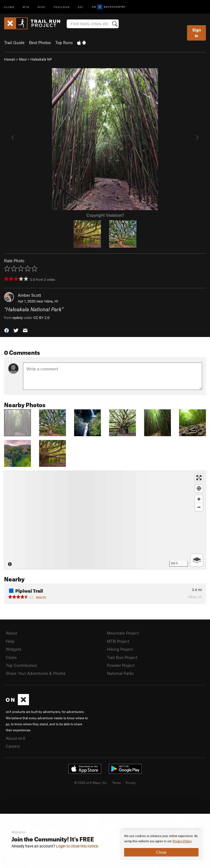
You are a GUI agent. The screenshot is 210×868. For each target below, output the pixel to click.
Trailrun (62, 7)
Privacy (131, 783)
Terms (116, 783)
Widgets (14, 649)
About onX (16, 738)
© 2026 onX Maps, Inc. (91, 783)
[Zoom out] (199, 507)
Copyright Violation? (105, 215)
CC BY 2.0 (41, 318)
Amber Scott (29, 295)
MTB (26, 7)
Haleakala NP (41, 59)
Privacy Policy (182, 841)
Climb (9, 7)
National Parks (120, 673)
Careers (13, 746)
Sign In (197, 33)
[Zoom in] (199, 499)
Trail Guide (14, 42)
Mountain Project (123, 633)
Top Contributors (21, 665)
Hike (42, 7)
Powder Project (121, 665)
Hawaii (10, 59)
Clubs (11, 657)
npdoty (17, 318)
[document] (161, 845)
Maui (23, 59)
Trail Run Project (122, 657)
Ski (81, 7)
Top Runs (64, 42)
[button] (7, 330)
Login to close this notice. (78, 846)
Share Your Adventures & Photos (36, 673)
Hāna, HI (51, 301)
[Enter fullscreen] (199, 478)
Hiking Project (120, 649)
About (11, 633)
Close (161, 852)
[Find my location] (199, 488)
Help (10, 641)
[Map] (105, 520)
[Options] (197, 560)
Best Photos (40, 42)
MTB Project (118, 641)
